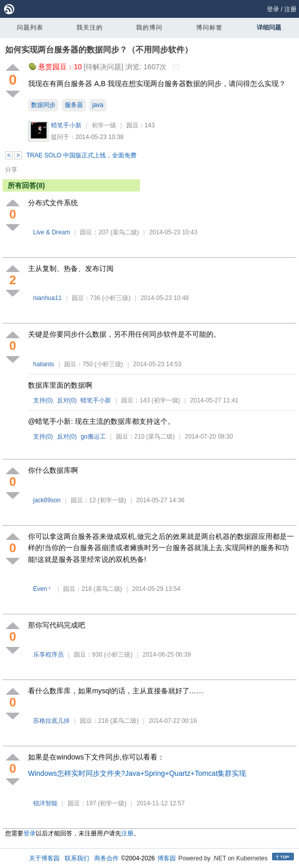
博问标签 (209, 28)
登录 (273, 9)
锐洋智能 (45, 803)
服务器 (74, 105)
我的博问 (149, 28)
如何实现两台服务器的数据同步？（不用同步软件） (99, 50)
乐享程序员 (48, 655)
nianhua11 (47, 298)
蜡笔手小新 (66, 125)
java (98, 105)
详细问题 (269, 28)
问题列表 (30, 28)
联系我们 (77, 858)
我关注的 (90, 28)
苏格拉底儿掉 (51, 721)
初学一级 (104, 125)
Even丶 (43, 589)
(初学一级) (166, 400)
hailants (44, 364)
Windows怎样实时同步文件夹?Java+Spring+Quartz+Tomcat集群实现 (137, 773)
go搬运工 (93, 437)
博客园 (167, 858)
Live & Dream (52, 232)
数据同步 (43, 105)
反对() (67, 400)
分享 (11, 170)
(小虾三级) (116, 298)
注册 (290, 9)
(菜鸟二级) (125, 232)
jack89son (47, 500)
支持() (43, 400)
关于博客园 (44, 858)
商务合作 (106, 858)
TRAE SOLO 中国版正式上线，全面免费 (81, 155)
